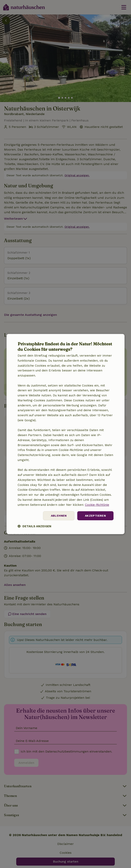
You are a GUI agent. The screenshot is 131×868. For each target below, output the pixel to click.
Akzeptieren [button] (95, 516)
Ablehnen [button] (59, 516)
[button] (34, 526)
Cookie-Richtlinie (97, 505)
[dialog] (66, 434)
